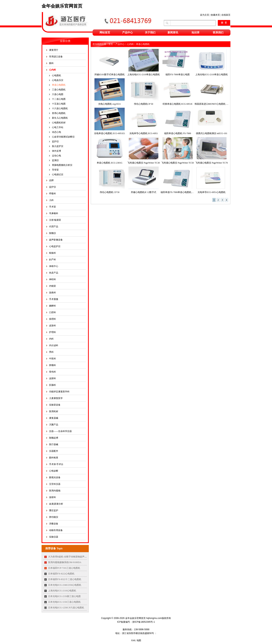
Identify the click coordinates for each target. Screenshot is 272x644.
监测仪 (55, 160)
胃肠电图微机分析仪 (62, 165)
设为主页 (205, 15)
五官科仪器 (55, 484)
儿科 (51, 200)
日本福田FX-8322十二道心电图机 (65, 579)
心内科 (53, 70)
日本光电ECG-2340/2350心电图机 (65, 585)
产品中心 (127, 33)
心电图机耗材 (59, 123)
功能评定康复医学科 (59, 392)
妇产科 (53, 260)
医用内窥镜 (55, 491)
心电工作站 (58, 127)
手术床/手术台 (56, 464)
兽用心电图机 (59, 113)
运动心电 (56, 156)
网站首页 (105, 33)
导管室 (55, 170)
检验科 (53, 253)
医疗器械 (54, 444)
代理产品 (54, 227)
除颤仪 (53, 233)
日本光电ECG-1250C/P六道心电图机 (66, 608)
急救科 (53, 293)
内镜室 (53, 286)
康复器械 (54, 418)
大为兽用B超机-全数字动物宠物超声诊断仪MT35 (73, 557)
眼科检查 (54, 458)
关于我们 (150, 33)
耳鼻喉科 (54, 213)
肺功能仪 (54, 517)
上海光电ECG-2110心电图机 (62, 591)
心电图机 (56, 75)
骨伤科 (53, 372)
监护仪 (55, 141)
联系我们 (218, 33)
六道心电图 (58, 94)
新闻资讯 (173, 33)
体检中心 (54, 266)
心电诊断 (54, 471)
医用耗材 (54, 411)
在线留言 (226, 15)
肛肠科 (53, 385)
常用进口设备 (56, 57)
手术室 (53, 207)
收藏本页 (215, 15)
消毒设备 (54, 524)
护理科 (53, 332)
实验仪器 (54, 537)
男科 (51, 352)
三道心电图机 (59, 90)
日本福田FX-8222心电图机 (61, 574)
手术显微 (54, 299)
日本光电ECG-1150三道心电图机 (64, 602)
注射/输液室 (55, 220)
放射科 (53, 497)
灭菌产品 (54, 425)
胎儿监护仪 (58, 146)
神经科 (53, 279)
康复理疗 (54, 50)
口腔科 (53, 312)
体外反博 (56, 151)
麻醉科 (53, 306)
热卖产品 (54, 273)
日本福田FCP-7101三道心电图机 (64, 568)
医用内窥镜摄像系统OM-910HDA (65, 562)
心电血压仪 (58, 80)
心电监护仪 (55, 246)
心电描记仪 (58, 174)
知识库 (195, 33)
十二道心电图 (59, 99)
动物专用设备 (56, 530)
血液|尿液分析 (56, 504)
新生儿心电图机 (60, 118)
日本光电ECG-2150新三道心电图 (64, 596)
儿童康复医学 (56, 398)
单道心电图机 (59, 85)
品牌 (51, 180)
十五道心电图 (59, 104)
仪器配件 (54, 451)
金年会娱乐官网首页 (62, 6)
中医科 (53, 359)
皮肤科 (53, 326)
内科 (51, 339)
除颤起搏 (54, 438)
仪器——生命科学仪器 (60, 431)
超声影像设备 (56, 240)
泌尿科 (53, 378)
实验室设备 (55, 405)
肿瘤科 (53, 365)
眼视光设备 (55, 477)
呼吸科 (53, 194)
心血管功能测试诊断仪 (63, 137)
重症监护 (54, 510)
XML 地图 (136, 640)
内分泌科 (54, 345)
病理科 (53, 319)
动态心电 (56, 132)
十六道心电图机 (60, 108)
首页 (111, 44)
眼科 (51, 63)
